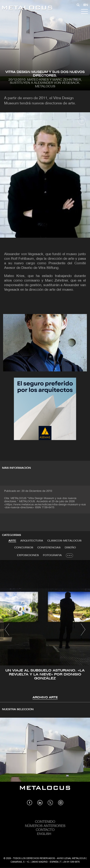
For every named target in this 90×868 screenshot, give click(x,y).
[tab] (12, 541)
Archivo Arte (45, 698)
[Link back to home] (27, 8)
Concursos (24, 548)
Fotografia (52, 555)
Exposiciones (28, 555)
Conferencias (49, 548)
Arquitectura (32, 541)
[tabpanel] (45, 630)
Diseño (70, 548)
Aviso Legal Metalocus (71, 858)
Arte (12, 541)
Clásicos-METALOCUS (64, 541)
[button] (7, 629)
